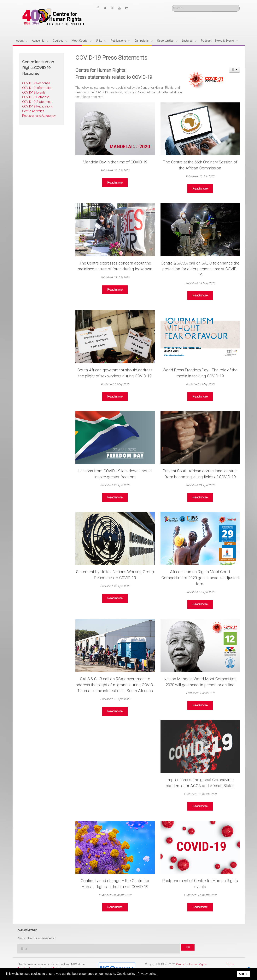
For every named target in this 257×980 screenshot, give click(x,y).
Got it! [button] (243, 974)
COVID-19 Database (36, 97)
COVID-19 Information (37, 88)
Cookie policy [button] (126, 974)
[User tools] (234, 70)
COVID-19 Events (34, 92)
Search (172, 5)
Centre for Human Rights (191, 964)
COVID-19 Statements (37, 102)
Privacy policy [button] (147, 974)
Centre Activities (33, 111)
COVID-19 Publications (38, 106)
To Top (231, 964)
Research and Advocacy (39, 116)
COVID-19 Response (36, 83)
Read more (115, 183)
